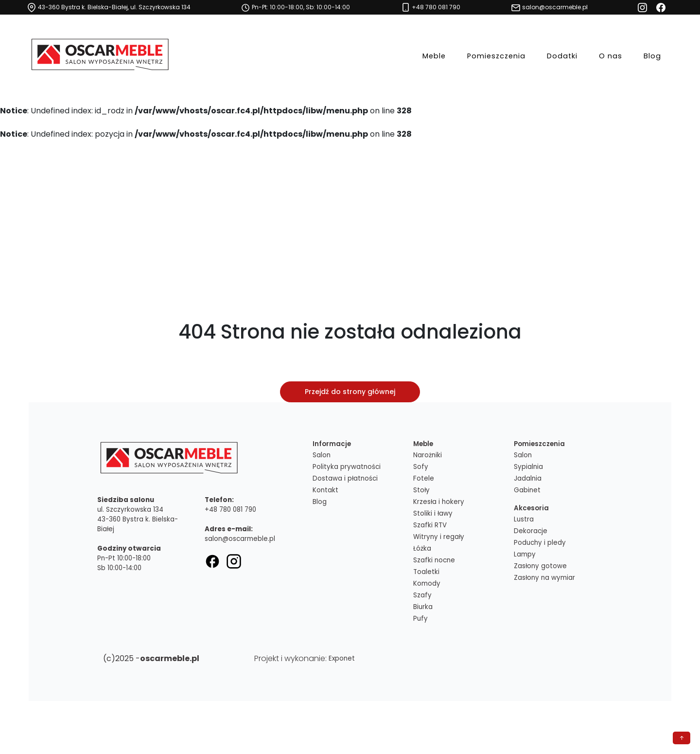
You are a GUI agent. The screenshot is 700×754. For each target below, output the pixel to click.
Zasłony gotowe (540, 566)
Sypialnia (528, 467)
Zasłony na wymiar (544, 578)
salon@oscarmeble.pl (240, 539)
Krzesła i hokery (439, 502)
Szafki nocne (434, 560)
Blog (652, 55)
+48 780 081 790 (230, 510)
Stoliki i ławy (433, 513)
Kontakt (325, 490)
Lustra (524, 519)
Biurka (423, 607)
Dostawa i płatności (345, 478)
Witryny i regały (439, 537)
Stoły (421, 490)
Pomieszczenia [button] (496, 55)
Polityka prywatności (347, 467)
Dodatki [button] (562, 55)
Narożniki (428, 455)
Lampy (525, 554)
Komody (427, 583)
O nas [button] (611, 55)
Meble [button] (434, 55)
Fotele (424, 478)
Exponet (342, 658)
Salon (322, 455)
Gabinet (527, 490)
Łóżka (422, 548)
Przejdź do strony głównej (350, 392)
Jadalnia (528, 478)
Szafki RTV (430, 525)
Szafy (422, 595)
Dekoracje (531, 531)
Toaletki (426, 572)
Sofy (421, 467)
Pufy (420, 619)
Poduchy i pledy (540, 543)
